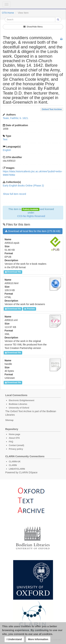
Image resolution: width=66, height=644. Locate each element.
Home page (15, 434)
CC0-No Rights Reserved (31, 216)
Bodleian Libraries (18, 404)
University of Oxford (19, 408)
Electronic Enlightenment (22, 400)
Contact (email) (16, 445)
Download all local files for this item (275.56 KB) (33, 231)
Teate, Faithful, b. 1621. (16, 118)
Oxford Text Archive (52, 109)
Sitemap (9, 420)
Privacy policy (16, 449)
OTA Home (8, 13)
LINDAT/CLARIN (17, 469)
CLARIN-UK (15, 462)
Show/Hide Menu (33, 27)
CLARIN (13, 465)
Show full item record (15, 194)
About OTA (14, 438)
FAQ (11, 442)
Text (5, 139)
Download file (13, 272)
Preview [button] (29, 309)
